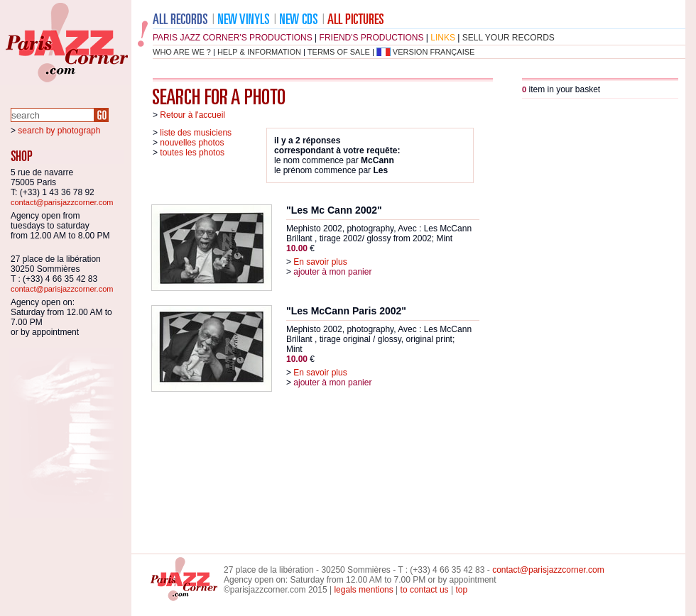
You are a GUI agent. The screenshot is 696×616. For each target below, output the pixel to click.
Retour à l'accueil (192, 115)
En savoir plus (320, 262)
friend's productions (372, 38)
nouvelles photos (192, 143)
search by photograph (59, 131)
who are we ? (182, 52)
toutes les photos (192, 153)
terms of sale (339, 52)
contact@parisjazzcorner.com (62, 202)
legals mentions (363, 590)
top (461, 590)
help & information (259, 52)
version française (434, 52)
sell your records (509, 38)
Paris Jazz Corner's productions (233, 38)
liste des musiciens (196, 133)
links (443, 38)
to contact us (425, 590)
